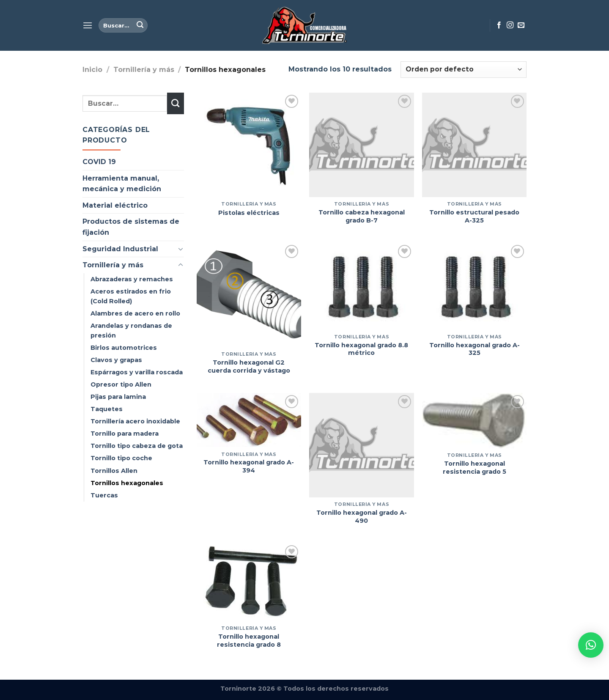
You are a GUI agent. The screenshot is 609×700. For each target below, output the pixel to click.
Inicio (92, 70)
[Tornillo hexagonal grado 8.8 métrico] (361, 286)
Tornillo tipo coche (121, 458)
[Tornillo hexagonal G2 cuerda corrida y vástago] (249, 295)
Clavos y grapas (116, 360)
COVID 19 (99, 162)
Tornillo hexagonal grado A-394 (249, 466)
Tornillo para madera (125, 434)
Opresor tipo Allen (121, 384)
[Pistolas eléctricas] (249, 145)
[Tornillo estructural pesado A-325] (474, 145)
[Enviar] (140, 25)
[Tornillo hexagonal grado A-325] (474, 286)
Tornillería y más (144, 70)
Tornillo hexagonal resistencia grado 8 (249, 641)
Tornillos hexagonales (127, 483)
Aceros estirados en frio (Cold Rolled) (131, 296)
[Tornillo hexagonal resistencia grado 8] (249, 582)
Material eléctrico (115, 205)
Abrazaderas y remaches (132, 279)
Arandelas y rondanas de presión (131, 331)
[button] (591, 645)
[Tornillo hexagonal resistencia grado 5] (474, 421)
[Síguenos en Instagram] (510, 25)
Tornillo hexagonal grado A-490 (362, 517)
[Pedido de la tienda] (464, 70)
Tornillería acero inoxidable (135, 421)
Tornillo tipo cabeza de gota (137, 446)
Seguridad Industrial (120, 249)
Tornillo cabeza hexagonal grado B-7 (362, 216)
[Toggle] (181, 249)
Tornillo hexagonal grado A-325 (475, 349)
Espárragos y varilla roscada (137, 372)
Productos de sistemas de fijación (131, 227)
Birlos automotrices (124, 348)
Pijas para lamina (118, 397)
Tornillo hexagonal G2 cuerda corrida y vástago (249, 366)
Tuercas (104, 495)
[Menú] (88, 25)
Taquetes (107, 409)
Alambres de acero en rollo (135, 313)
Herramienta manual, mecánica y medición (122, 184)
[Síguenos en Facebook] (499, 25)
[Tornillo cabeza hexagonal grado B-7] (361, 145)
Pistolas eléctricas (249, 213)
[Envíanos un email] (521, 25)
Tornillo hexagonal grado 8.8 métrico (361, 349)
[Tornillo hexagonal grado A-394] (249, 420)
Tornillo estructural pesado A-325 (474, 216)
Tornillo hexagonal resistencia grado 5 (475, 468)
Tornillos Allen (114, 471)
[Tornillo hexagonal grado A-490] (361, 445)
